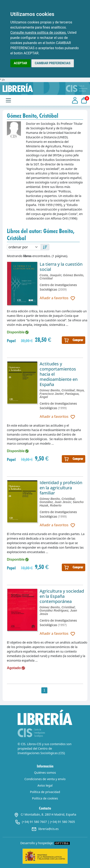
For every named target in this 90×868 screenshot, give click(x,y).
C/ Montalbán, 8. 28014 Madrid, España (45, 814)
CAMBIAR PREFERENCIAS (53, 63)
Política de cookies (45, 798)
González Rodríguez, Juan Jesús (58, 612)
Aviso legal (45, 785)
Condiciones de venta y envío (45, 779)
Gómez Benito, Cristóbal (57, 390)
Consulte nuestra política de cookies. (39, 33)
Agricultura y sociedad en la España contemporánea (62, 596)
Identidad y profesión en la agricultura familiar (61, 488)
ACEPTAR (20, 63)
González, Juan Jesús (55, 502)
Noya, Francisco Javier (62, 392)
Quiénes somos (45, 773)
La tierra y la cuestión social (61, 267)
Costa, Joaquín (50, 275)
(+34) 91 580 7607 (34, 822)
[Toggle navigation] (8, 100)
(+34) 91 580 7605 (63, 822)
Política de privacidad (45, 792)
